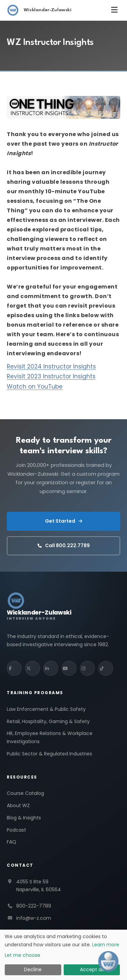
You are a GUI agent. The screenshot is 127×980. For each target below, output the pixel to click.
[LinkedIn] (51, 668)
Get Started (64, 521)
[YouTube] (69, 668)
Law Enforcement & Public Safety (46, 709)
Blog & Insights (24, 818)
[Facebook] (14, 668)
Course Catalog (25, 793)
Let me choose (23, 955)
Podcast (16, 830)
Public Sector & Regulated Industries (49, 754)
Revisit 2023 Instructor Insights (51, 376)
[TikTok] (106, 668)
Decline (33, 969)
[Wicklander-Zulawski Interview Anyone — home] (39, 606)
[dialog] (63, 955)
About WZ (18, 805)
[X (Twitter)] (33, 668)
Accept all (92, 969)
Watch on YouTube (35, 387)
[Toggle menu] (114, 10)
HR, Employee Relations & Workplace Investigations (50, 737)
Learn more (106, 945)
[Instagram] (87, 668)
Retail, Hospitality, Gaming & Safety (48, 721)
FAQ (12, 842)
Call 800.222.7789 (64, 545)
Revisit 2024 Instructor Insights (51, 366)
